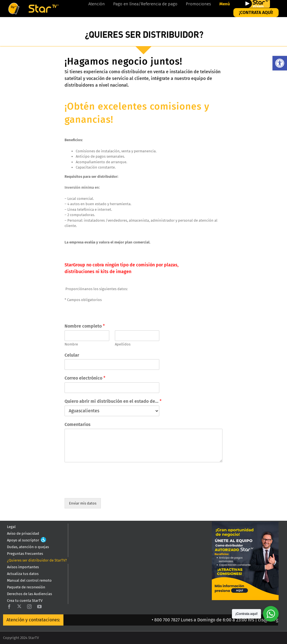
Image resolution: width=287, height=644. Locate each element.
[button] (280, 63)
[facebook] (9, 607)
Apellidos (123, 344)
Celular (72, 355)
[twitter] (19, 606)
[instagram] (29, 607)
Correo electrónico (85, 378)
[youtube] (39, 607)
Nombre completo (85, 326)
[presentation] (107, 489)
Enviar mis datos (83, 503)
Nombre (71, 344)
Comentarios (78, 424)
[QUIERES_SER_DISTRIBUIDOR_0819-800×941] (245, 523)
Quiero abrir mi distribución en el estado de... (113, 401)
